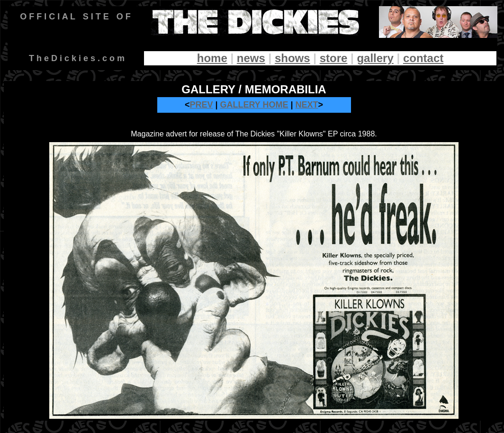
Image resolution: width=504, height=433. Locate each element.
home (212, 58)
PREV (201, 105)
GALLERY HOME (254, 105)
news (251, 58)
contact (423, 58)
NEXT (307, 105)
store (334, 58)
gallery (375, 58)
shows (292, 58)
